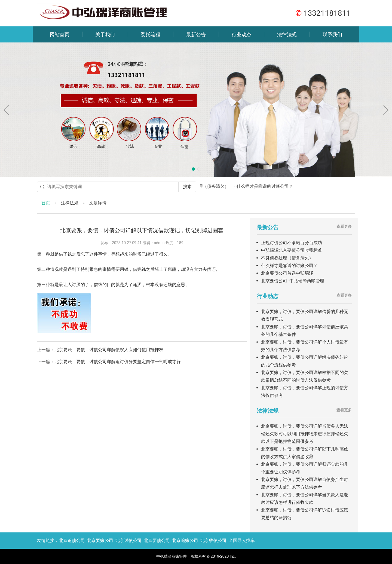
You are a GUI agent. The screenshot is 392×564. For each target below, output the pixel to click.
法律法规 (287, 34)
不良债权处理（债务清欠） (287, 258)
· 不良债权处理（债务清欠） (207, 186)
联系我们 (332, 34)
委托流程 (151, 34)
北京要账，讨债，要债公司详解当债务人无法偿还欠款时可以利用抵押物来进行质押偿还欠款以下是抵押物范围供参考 (305, 434)
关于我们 (105, 34)
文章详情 (98, 203)
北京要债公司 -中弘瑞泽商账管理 (293, 281)
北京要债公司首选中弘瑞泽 (287, 273)
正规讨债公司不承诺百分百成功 (292, 243)
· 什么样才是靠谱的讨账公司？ (268, 186)
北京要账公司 (100, 540)
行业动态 (241, 34)
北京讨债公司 (128, 540)
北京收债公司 (213, 540)
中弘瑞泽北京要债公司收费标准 (292, 250)
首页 (46, 203)
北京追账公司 (185, 540)
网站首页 (60, 34)
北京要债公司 (157, 540)
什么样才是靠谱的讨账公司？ (289, 266)
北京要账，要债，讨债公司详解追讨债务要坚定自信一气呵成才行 (118, 362)
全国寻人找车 (242, 540)
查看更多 (344, 226)
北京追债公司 (72, 540)
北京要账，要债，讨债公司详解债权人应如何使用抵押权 (109, 350)
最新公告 (196, 34)
